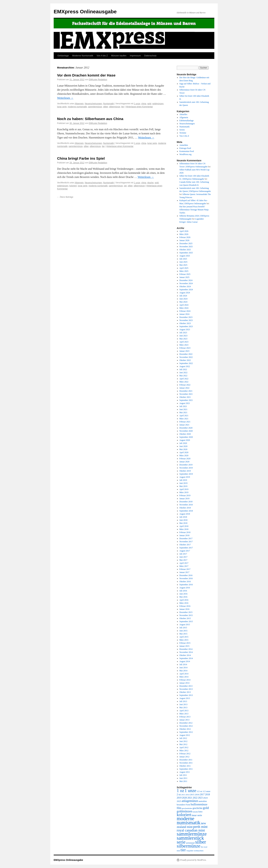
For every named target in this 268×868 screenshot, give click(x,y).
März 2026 (184, 234)
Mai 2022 (183, 376)
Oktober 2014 (185, 655)
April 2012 (184, 747)
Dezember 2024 (186, 280)
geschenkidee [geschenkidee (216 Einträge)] (187, 808)
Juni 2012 (183, 741)
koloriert (73, 186)
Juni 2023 (183, 336)
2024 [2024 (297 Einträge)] (205, 798)
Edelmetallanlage (187, 121)
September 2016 (186, 585)
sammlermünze (95, 107)
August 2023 (185, 330)
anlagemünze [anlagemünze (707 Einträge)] (190, 801)
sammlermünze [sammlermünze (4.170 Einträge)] (192, 834)
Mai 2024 (183, 302)
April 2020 (184, 452)
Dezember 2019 (186, 465)
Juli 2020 (183, 443)
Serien (182, 130)
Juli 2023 (183, 333)
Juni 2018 (183, 520)
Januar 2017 (184, 572)
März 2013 (184, 714)
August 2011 (185, 772)
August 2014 (185, 661)
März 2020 (184, 456)
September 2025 (186, 253)
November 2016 (186, 578)
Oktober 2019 (185, 471)
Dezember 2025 (186, 243)
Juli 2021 (183, 406)
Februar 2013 (185, 717)
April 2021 (184, 416)
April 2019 (184, 489)
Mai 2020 (183, 449)
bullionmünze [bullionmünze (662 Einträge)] (199, 804)
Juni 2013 (183, 704)
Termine (183, 133)
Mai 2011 (183, 781)
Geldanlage (63, 56)
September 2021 (186, 400)
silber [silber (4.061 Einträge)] (201, 842)
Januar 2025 (184, 277)
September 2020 (186, 437)
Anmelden (184, 145)
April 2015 (184, 637)
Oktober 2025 (185, 250)
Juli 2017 (183, 554)
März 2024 (184, 308)
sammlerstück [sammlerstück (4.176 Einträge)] (190, 838)
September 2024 (186, 290)
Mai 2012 (183, 744)
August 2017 (185, 551)
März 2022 (184, 382)
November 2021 (186, 394)
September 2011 (186, 769)
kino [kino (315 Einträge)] (200, 812)
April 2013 (184, 711)
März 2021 (184, 419)
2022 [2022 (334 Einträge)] (195, 798)
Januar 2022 (184, 388)
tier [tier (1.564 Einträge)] (183, 850)
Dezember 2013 (186, 686)
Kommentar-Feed (187, 151)
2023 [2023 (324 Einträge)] (200, 798)
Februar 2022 (185, 385)
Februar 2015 (185, 643)
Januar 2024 (184, 314)
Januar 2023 (184, 351)
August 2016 (185, 588)
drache (150, 183)
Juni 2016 (183, 594)
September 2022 (186, 363)
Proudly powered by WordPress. (193, 860)
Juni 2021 (183, 409)
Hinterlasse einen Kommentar (139, 107)
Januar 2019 (184, 499)
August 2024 (185, 293)
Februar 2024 (185, 311)
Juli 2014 (183, 664)
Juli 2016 (183, 591)
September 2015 (186, 621)
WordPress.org (185, 154)
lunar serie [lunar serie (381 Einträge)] (197, 815)
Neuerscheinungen (93, 104)
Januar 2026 (184, 240)
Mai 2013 (183, 708)
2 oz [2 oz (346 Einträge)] (179, 795)
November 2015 (186, 615)
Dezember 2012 (186, 723)
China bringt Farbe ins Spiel (81, 158)
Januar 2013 (184, 720)
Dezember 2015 (186, 612)
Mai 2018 (183, 523)
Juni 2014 (183, 668)
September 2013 (186, 695)
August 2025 (185, 256)
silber (105, 107)
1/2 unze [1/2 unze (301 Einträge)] (207, 791)
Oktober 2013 (185, 692)
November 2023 (186, 320)
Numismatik (108, 104)
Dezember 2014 (186, 649)
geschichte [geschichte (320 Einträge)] (197, 808)
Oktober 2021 (185, 397)
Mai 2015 (183, 634)
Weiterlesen (65, 98)
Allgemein (79, 104)
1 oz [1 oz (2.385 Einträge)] (180, 790)
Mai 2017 (183, 560)
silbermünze (115, 107)
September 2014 (186, 658)
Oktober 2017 (185, 545)
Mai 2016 (183, 597)
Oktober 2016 (185, 582)
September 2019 (186, 474)
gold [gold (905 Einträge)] (206, 808)
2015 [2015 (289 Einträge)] (192, 795)
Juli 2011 (183, 775)
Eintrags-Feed (185, 148)
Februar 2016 (185, 606)
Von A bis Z (102, 56)
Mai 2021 (183, 412)
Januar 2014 (184, 683)
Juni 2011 (183, 778)
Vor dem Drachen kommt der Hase (86, 75)
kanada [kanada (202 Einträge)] (195, 812)
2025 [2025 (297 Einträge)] (179, 801)
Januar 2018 (184, 535)
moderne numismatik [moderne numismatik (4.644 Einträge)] (189, 821)
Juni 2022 (183, 373)
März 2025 (184, 271)
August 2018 (185, 514)
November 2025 (186, 247)
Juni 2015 (183, 631)
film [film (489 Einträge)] (179, 808)
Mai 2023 (183, 339)
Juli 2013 (183, 701)
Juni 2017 (183, 557)
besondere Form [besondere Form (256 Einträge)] (183, 805)
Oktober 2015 (185, 618)
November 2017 (186, 542)
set (125, 186)
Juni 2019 (183, 483)
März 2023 (184, 345)
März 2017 (184, 566)
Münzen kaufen (119, 56)
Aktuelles (183, 114)
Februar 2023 (185, 348)
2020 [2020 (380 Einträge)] (185, 798)
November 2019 (186, 468)
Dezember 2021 (186, 391)
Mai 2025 (183, 265)
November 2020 (186, 431)
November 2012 (186, 726)
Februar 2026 (185, 237)
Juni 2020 (183, 446)
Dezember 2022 (186, 354)
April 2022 (184, 379)
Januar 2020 (184, 462)
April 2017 (184, 563)
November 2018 (186, 505)
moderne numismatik (77, 107)
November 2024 (186, 283)
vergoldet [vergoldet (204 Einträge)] (190, 851)
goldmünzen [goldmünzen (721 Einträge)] (184, 811)
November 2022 (186, 357)
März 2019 (184, 492)
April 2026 (184, 231)
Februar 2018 (185, 532)
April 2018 (184, 526)
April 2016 (184, 600)
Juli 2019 (183, 480)
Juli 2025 (183, 259)
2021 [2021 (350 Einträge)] (190, 798)
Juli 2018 (183, 517)
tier (123, 107)
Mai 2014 (183, 671)
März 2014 (184, 677)
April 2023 (184, 342)
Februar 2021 (185, 422)
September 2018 (186, 511)
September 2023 (186, 326)
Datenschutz (150, 56)
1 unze (137, 104)
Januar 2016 (184, 609)
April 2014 (184, 674)
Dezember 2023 (186, 317)
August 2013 (185, 698)
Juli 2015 (183, 628)
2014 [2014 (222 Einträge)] (188, 795)
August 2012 (185, 735)
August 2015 (185, 625)
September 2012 (186, 732)
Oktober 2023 (185, 323)
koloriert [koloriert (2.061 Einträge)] (184, 815)
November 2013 (186, 689)
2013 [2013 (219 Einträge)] (183, 795)
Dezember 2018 (186, 502)
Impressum (135, 56)
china (144, 104)
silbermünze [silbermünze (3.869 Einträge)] (189, 846)
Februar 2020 (185, 459)
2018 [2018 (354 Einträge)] (207, 794)
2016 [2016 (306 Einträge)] (197, 795)
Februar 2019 (185, 495)
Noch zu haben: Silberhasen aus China (90, 119)
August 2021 (185, 403)
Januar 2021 (184, 425)
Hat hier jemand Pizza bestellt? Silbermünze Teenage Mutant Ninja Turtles (194, 210)
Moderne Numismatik (83, 56)
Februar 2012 (185, 754)
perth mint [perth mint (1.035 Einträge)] (200, 827)
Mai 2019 (183, 486)
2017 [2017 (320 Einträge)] (202, 795)
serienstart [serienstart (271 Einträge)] (190, 843)
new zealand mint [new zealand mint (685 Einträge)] (191, 825)
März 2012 (184, 751)
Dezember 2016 (186, 575)
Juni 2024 (183, 299)
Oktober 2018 (185, 508)
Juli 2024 (183, 296)
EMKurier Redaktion (98, 80)
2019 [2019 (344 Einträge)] (179, 798)
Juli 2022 (183, 369)
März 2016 (184, 603)
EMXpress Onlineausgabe (85, 12)
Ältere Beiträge (65, 197)
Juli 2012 (183, 738)
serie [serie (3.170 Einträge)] (181, 842)
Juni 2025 (183, 262)
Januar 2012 (184, 757)
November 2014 (186, 652)
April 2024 (184, 305)
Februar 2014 (185, 680)
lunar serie (62, 107)
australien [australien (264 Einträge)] (203, 801)
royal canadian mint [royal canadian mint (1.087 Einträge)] (191, 830)
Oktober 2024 (185, 286)
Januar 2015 (184, 646)
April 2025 (184, 268)
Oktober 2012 (185, 729)
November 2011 (186, 763)
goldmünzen (158, 104)
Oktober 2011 (185, 766)
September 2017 (186, 548)
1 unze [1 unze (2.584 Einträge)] (190, 791)
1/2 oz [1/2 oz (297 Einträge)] (199, 791)
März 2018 (184, 529)
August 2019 (185, 477)
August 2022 (185, 366)
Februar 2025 (185, 274)
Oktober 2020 (185, 434)
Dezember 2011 (186, 760)
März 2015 (184, 640)
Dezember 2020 (186, 428)
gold (149, 104)
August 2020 (185, 440)
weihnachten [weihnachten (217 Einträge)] (199, 851)
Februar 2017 (185, 569)
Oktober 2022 (185, 360)
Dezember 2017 (186, 538)
